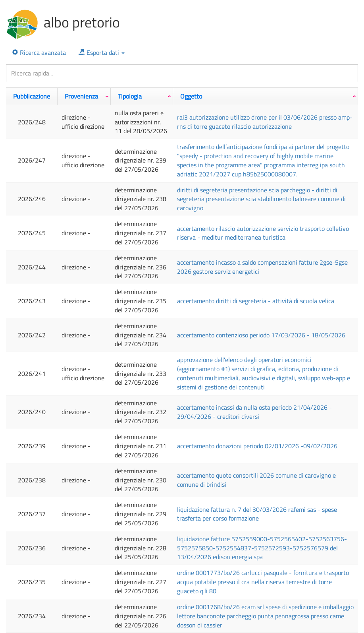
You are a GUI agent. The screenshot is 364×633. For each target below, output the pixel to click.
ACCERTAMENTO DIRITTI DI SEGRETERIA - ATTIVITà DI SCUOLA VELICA (256, 301)
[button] (102, 53)
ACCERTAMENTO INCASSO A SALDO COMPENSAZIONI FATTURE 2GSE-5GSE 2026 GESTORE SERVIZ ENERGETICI (262, 267)
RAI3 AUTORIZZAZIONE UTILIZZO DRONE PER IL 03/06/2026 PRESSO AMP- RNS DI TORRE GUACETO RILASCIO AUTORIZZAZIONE (265, 122)
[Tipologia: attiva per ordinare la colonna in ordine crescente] (142, 96)
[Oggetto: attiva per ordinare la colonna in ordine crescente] (266, 96)
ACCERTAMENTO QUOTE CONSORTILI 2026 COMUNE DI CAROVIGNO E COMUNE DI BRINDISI (256, 480)
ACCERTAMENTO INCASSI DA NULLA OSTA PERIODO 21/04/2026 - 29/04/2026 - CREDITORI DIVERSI (254, 412)
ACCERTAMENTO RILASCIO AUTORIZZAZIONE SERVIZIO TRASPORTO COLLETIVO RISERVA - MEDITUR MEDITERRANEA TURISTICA (263, 233)
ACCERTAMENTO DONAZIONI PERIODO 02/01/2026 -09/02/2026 (257, 446)
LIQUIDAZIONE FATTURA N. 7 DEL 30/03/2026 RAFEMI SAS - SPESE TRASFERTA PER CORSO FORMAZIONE (257, 514)
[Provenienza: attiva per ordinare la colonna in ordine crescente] (84, 96)
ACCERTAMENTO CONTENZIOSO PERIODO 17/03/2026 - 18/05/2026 (261, 335)
